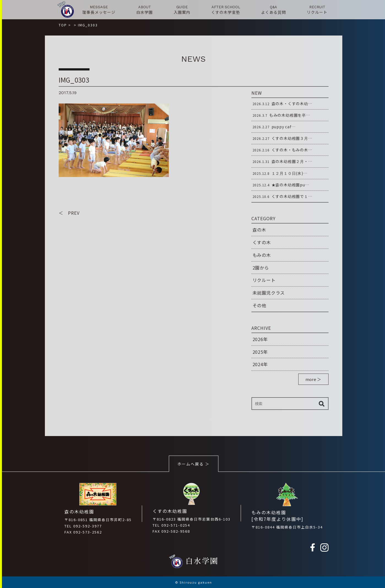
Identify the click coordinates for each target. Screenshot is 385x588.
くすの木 (262, 242)
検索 (322, 404)
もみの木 (262, 255)
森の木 (259, 230)
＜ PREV (69, 213)
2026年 (260, 339)
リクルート (264, 280)
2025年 (260, 352)
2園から (261, 268)
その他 (259, 305)
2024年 (260, 364)
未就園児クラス (269, 293)
